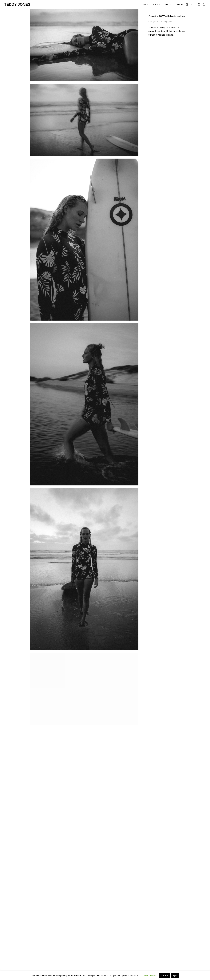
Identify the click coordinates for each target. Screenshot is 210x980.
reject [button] (175, 976)
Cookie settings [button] (149, 975)
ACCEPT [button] (164, 976)
